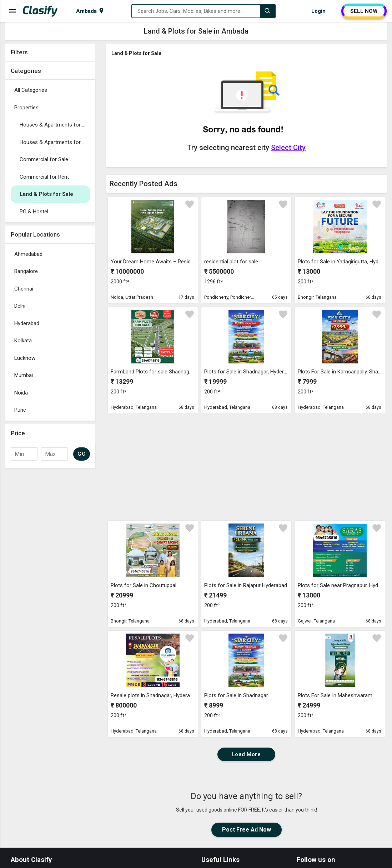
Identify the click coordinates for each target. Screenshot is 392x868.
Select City (288, 148)
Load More (247, 754)
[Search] (267, 11)
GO (82, 454)
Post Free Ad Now (247, 830)
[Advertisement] (50, 579)
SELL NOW (364, 11)
